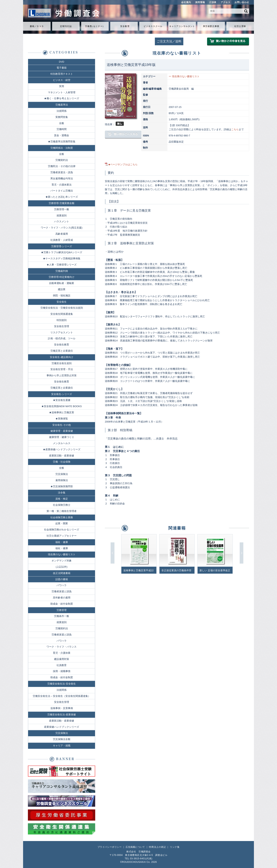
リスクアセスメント (62, 332)
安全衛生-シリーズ (62, 394)
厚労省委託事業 (211, 26)
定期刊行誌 (66, 26)
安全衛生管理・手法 (62, 369)
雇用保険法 (62, 480)
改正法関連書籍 (62, 573)
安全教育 (125, 26)
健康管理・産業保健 (62, 431)
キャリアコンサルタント (182, 26)
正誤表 (213, 2)
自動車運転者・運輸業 (62, 283)
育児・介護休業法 (62, 185)
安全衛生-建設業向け (61, 357)
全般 (62, 123)
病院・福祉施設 (62, 295)
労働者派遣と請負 (62, 591)
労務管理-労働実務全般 (62, 203)
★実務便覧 (62, 419)
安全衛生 (62, 302)
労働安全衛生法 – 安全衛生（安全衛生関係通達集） (62, 696)
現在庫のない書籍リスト (62, 554)
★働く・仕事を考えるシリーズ (62, 98)
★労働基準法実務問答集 (62, 142)
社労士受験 (240, 26)
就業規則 (62, 216)
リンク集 (175, 847)
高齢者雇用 (62, 234)
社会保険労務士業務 (62, 517)
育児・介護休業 (62, 653)
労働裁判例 (62, 271)
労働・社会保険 (62, 462)
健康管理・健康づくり (62, 437)
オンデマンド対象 (62, 561)
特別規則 (62, 320)
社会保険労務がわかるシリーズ (62, 530)
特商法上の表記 (157, 847)
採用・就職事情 (62, 671)
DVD (61, 62)
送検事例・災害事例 (62, 708)
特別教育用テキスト (62, 74)
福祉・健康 (62, 542)
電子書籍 (62, 68)
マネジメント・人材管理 (62, 92)
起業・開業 (62, 523)
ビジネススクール (153, 26)
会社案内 (186, 2)
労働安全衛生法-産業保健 (61, 715)
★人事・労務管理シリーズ (62, 265)
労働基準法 (62, 105)
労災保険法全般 (62, 739)
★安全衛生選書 (62, 400)
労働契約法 (62, 160)
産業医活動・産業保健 (62, 456)
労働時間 (62, 129)
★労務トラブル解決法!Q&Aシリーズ (61, 252)
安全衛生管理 (62, 326)
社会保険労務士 (62, 505)
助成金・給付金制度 (62, 604)
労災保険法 (62, 474)
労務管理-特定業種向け (62, 277)
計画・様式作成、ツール (62, 338)
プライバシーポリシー (110, 847)
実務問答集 (62, 117)
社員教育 (62, 665)
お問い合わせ (242, 2)
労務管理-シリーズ (62, 246)
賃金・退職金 (62, 135)
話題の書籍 (62, 579)
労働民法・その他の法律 (62, 166)
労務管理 (62, 610)
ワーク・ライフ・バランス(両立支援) (62, 228)
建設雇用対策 (62, 659)
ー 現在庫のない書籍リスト (184, 76)
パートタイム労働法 (62, 191)
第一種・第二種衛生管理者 (62, 511)
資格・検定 (62, 499)
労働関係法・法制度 (62, 148)
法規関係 (62, 111)
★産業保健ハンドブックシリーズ (62, 449)
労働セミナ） (95, 26)
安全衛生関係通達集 (62, 314)
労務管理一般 (62, 209)
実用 (62, 86)
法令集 (62, 493)
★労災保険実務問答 (62, 486)
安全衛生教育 (62, 345)
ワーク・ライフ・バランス (62, 647)
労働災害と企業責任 (62, 351)
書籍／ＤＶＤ (37, 26)
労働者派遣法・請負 (62, 172)
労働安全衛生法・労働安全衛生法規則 (62, 308)
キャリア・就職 (62, 746)
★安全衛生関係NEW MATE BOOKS (62, 406)
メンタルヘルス (62, 443)
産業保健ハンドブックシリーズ (62, 727)
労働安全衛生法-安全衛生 (61, 684)
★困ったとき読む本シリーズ (62, 197)
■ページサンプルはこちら (123, 164)
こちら (235, 129)
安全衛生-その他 (61, 425)
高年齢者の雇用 (62, 598)
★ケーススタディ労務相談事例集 (62, 258)
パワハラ (62, 585)
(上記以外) (62, 567)
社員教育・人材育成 (62, 240)
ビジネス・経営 (62, 80)
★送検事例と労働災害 (62, 412)
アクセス (225, 2)
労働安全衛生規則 (62, 363)
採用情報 (200, 2)
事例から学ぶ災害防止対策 (62, 375)
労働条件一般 (62, 616)
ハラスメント (62, 221)
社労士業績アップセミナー (62, 536)
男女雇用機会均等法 (62, 179)
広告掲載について (135, 847)
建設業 (62, 289)
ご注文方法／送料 (169, 41)
